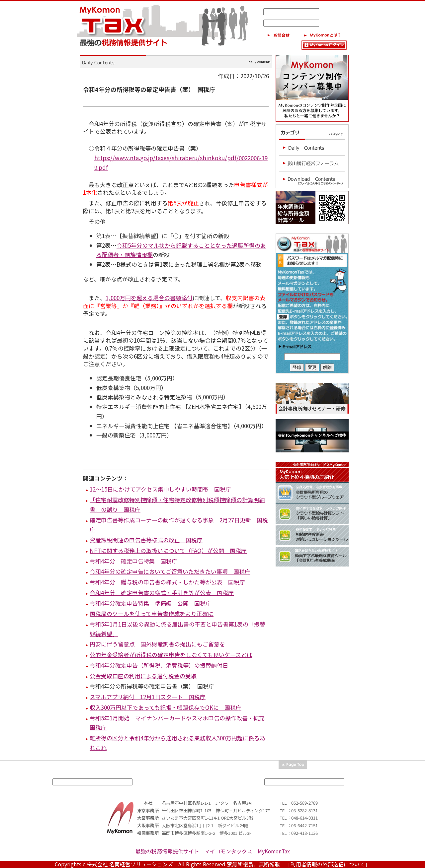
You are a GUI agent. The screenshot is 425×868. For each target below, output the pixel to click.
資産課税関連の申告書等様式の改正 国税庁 (146, 540)
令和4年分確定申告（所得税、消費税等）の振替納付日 (159, 665)
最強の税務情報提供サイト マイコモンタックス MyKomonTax (213, 851)
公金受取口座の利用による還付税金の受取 (143, 676)
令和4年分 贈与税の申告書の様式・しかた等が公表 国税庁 (167, 582)
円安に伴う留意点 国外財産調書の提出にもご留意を (157, 644)
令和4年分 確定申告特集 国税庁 (133, 561)
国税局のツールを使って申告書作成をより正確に (152, 613)
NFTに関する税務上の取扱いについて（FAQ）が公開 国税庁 (168, 550)
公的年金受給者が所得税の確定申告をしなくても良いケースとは (171, 655)
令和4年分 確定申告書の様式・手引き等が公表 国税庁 (162, 593)
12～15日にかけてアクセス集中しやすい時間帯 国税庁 (160, 489)
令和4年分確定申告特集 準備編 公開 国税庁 (150, 603)
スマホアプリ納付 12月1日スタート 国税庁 (148, 697)
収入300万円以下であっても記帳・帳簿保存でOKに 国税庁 (166, 707)
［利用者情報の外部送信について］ (328, 864)
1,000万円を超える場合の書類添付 (149, 298)
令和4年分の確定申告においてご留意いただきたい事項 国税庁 (170, 571)
